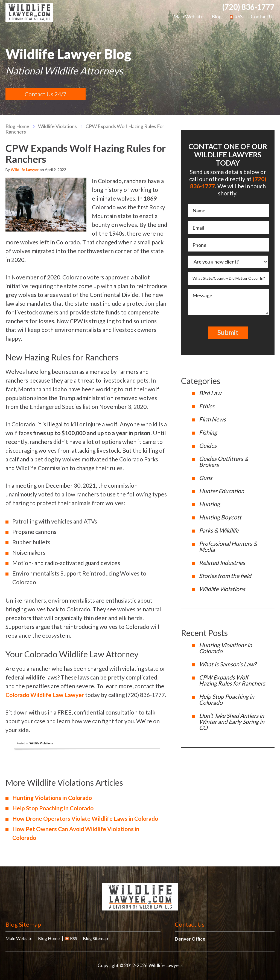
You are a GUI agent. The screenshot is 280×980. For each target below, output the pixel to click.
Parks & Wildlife (219, 530)
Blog (217, 16)
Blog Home (49, 938)
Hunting (209, 504)
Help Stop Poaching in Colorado (53, 808)
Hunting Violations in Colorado (52, 798)
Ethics (207, 406)
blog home (17, 126)
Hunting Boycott (220, 517)
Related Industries (222, 563)
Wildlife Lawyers (29, 12)
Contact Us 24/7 (46, 94)
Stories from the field (225, 576)
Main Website (188, 16)
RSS (236, 16)
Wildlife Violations (57, 126)
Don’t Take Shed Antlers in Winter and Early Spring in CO (232, 722)
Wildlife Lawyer (25, 170)
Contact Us (263, 16)
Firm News (212, 419)
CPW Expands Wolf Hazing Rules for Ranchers (232, 680)
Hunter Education (222, 491)
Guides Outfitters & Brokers (224, 462)
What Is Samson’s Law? (228, 664)
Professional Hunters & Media (228, 546)
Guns (206, 478)
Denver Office (190, 939)
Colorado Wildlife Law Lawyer (45, 695)
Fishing (208, 432)
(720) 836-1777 (248, 7)
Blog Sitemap (23, 924)
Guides (208, 445)
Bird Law (210, 393)
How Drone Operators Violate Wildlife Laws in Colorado (85, 818)
